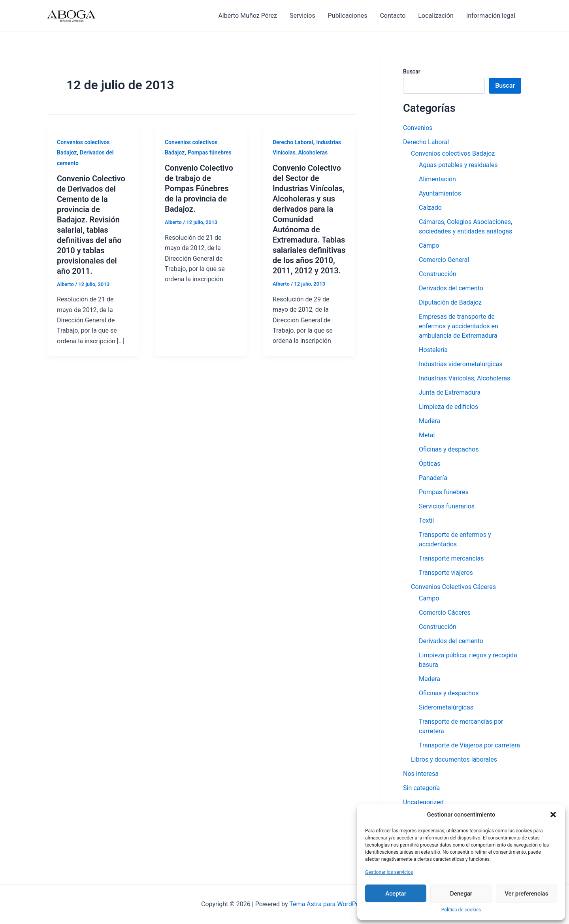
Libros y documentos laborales (454, 759)
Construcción (438, 274)
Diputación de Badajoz (450, 302)
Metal (427, 435)
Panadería (433, 478)
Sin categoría (421, 788)
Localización (436, 16)
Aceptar (396, 894)
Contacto (393, 16)
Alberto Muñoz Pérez (247, 16)
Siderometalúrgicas (446, 707)
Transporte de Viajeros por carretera (469, 745)
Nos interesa (421, 774)
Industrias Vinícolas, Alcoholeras (464, 378)
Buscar (412, 72)
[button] (553, 815)
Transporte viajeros (446, 573)
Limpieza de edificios (448, 407)
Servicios (302, 16)
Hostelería (433, 350)
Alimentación (437, 179)
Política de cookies (461, 910)
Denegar (461, 894)
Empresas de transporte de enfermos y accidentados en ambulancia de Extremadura (459, 326)
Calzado (430, 208)
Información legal (491, 16)
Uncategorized (423, 802)
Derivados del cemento (451, 288)
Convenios (418, 128)
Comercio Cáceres (445, 613)
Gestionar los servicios (389, 872)
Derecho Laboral (293, 142)
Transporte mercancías (451, 558)
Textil (426, 520)
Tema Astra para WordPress (329, 904)
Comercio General (444, 260)
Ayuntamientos (440, 193)
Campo (429, 246)
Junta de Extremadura (450, 392)
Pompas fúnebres (210, 152)
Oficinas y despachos (449, 449)
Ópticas (430, 464)
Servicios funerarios (447, 506)
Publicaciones (348, 16)
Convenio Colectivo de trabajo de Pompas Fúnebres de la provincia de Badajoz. (199, 188)
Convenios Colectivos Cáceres (453, 587)
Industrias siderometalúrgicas (461, 364)
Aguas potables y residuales (458, 165)
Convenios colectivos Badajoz (453, 153)
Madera (430, 421)
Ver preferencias (526, 894)
